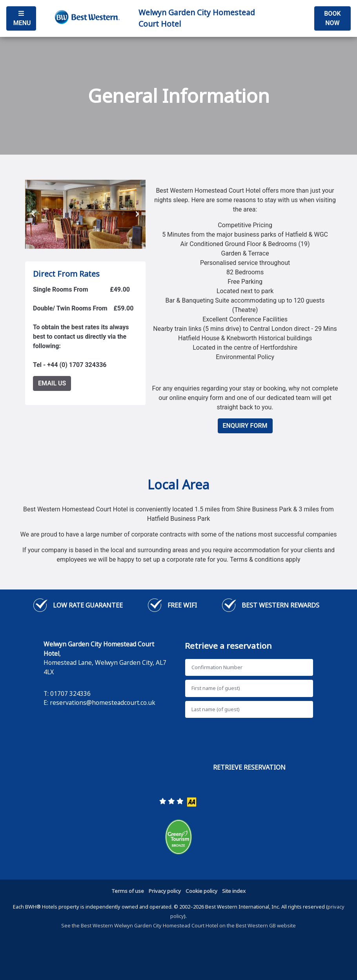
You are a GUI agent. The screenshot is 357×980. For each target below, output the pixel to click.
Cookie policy (201, 891)
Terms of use (128, 891)
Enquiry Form (245, 426)
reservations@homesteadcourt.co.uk (103, 703)
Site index (234, 891)
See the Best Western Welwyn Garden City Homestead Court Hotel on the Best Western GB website (178, 925)
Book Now (332, 18)
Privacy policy (165, 891)
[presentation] (33, 214)
